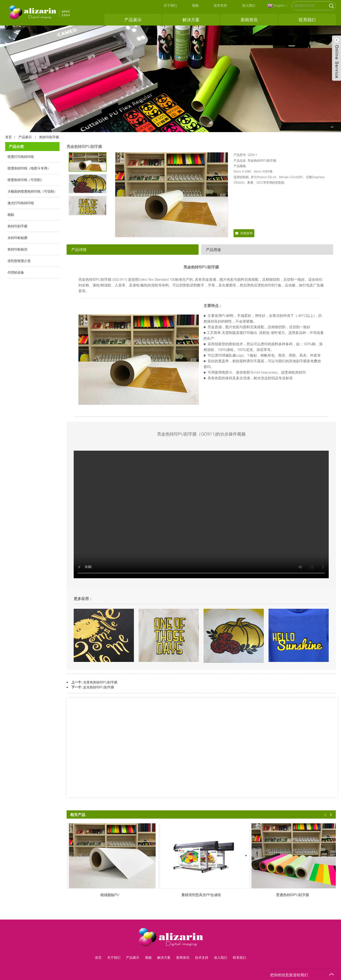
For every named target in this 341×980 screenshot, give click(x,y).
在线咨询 (246, 233)
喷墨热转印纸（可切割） (26, 180)
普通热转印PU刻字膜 (293, 895)
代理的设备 (16, 272)
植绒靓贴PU (110, 895)
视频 (195, 5)
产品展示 (133, 20)
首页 (9, 137)
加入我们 (249, 5)
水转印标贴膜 (17, 238)
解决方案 (191, 20)
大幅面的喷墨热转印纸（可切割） (32, 191)
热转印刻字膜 (49, 137)
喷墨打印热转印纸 (21, 157)
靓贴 (11, 214)
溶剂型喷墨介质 (19, 261)
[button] (325, 814)
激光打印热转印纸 (21, 203)
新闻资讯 (249, 20)
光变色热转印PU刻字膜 (100, 682)
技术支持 (220, 5)
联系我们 (307, 20)
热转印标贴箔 (17, 249)
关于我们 (170, 5)
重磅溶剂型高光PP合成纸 (201, 895)
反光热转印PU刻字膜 (99, 687)
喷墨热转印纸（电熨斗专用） (29, 168)
